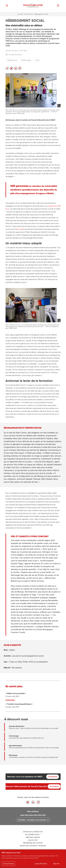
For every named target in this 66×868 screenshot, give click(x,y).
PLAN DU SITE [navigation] (33, 840)
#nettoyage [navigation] (26, 60)
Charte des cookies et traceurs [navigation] (33, 846)
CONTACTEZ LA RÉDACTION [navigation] (33, 832)
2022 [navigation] (40, 815)
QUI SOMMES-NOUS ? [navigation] (33, 835)
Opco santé (20, 229)
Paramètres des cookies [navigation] (33, 843)
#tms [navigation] (37, 60)
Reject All (56, 864)
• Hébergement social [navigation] (41, 14)
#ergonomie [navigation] (12, 60)
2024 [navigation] (31, 815)
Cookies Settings (8, 864)
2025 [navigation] (27, 815)
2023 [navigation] (35, 815)
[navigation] (33, 5)
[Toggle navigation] (7, 5)
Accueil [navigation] (20, 14)
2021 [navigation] (44, 815)
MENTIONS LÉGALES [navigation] (33, 837)
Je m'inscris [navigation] (53, 777)
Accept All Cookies (41, 864)
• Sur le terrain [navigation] (28, 14)
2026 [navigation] (22, 815)
